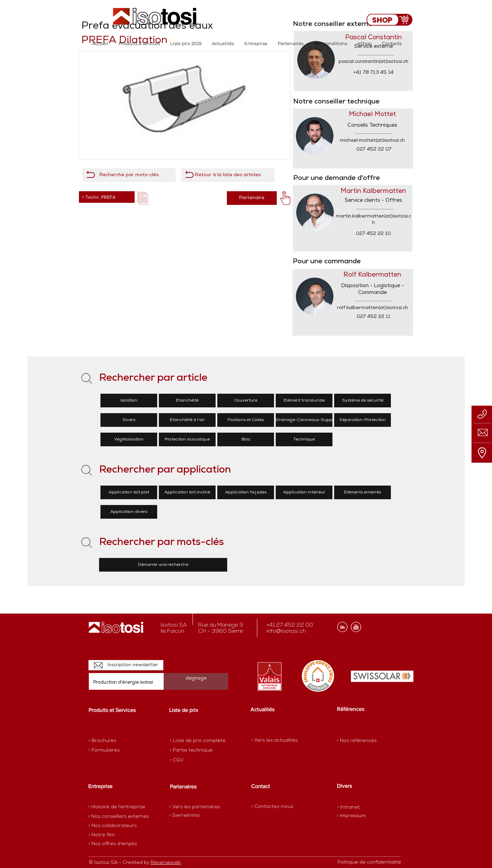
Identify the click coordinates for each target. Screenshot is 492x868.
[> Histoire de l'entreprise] (117, 807)
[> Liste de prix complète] (198, 741)
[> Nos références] (357, 741)
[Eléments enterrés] (363, 492)
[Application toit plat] (129, 492)
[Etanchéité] (187, 401)
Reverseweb (166, 863)
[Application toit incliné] (187, 492)
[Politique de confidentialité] (369, 863)
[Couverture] (246, 401)
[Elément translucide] (304, 401)
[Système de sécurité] (363, 401)
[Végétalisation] (129, 439)
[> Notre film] (102, 835)
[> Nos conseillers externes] (119, 817)
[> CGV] (194, 760)
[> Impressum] (351, 816)
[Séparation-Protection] (363, 420)
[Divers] (129, 420)
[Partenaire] (252, 198)
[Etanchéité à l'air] (187, 420)
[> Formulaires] (118, 751)
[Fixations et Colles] (246, 420)
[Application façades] (246, 492)
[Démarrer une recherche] (163, 565)
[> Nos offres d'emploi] (113, 844)
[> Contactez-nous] (272, 807)
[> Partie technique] (194, 751)
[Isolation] (129, 401)
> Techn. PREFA (99, 197)
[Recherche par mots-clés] (129, 175)
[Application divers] (129, 512)
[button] (139, 44)
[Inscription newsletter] (126, 665)
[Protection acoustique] (187, 439)
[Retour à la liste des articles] (228, 175)
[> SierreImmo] (193, 816)
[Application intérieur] (304, 492)
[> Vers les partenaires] (195, 807)
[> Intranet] (349, 807)
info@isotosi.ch (286, 631)
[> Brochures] (115, 741)
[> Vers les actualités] (274, 740)
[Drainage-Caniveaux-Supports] (308, 420)
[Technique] (304, 439)
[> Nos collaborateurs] (113, 826)
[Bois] (246, 439)
